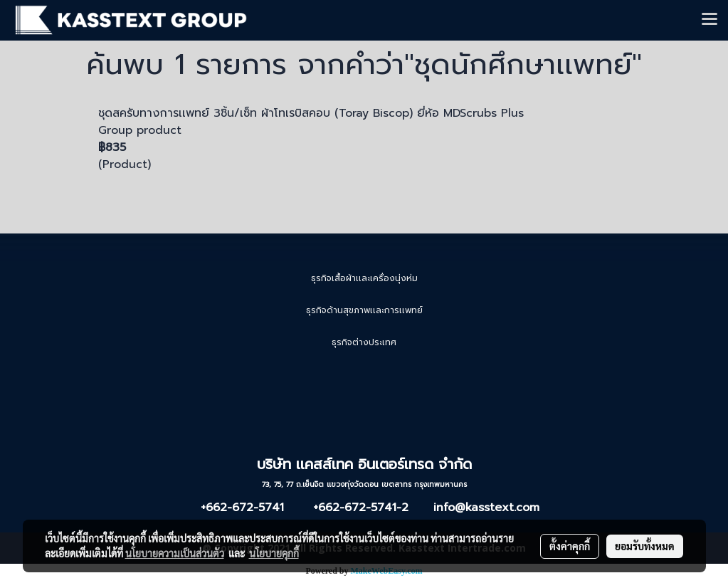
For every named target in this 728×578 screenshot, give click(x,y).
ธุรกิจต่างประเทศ (364, 342)
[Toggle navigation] (709, 20)
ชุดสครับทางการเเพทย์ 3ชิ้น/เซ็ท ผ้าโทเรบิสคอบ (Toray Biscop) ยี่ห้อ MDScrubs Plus (311, 113)
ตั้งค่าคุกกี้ (570, 546)
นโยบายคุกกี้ (274, 553)
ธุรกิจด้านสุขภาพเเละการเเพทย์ (364, 310)
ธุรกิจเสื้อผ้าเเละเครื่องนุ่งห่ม (364, 278)
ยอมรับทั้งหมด (645, 546)
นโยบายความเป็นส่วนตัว (175, 553)
